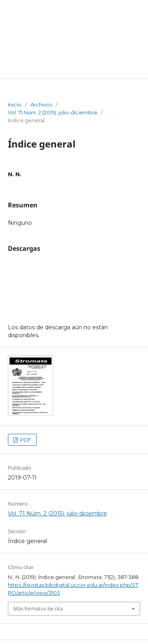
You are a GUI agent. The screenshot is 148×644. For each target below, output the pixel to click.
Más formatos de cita (38, 609)
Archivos (41, 105)
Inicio (15, 105)
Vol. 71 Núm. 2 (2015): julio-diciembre (53, 112)
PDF (25, 440)
